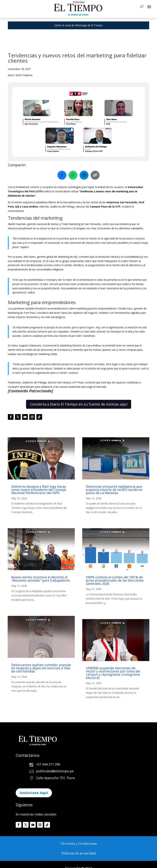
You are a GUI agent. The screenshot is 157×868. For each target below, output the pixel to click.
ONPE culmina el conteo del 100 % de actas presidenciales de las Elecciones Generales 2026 (115, 580)
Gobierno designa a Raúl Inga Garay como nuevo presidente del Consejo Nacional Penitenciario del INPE (39, 490)
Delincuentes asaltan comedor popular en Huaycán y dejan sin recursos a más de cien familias (41, 668)
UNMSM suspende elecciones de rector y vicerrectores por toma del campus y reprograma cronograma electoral (113, 673)
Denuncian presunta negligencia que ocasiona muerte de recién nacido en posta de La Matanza (114, 490)
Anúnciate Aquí (34, 793)
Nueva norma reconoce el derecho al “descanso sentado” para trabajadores (41, 579)
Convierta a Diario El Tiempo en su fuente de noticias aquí (79, 404)
